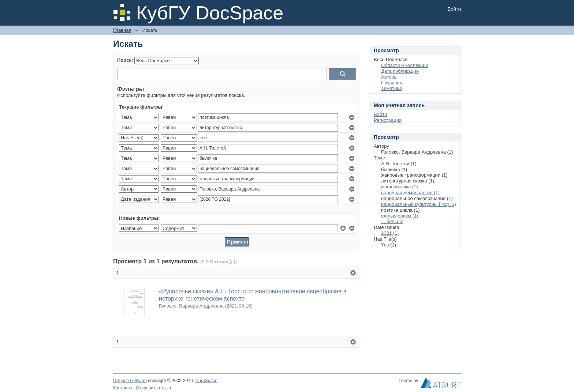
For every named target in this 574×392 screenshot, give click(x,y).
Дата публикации (400, 71)
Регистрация (388, 120)
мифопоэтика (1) (400, 187)
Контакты (123, 388)
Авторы (389, 77)
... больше (392, 221)
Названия (392, 83)
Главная (122, 30)
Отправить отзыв (153, 388)
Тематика (392, 88)
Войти (454, 9)
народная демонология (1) (410, 193)
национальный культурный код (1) (419, 204)
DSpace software (130, 381)
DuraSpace (206, 381)
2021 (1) (390, 233)
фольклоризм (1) (400, 216)
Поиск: (125, 60)
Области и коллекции (405, 65)
